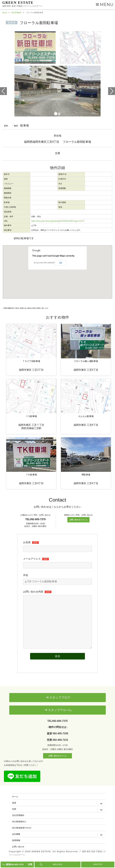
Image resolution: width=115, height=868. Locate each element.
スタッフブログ (60, 705)
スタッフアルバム (60, 717)
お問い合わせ (18, 854)
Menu (107, 4)
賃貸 (14, 810)
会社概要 (16, 841)
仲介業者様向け (19, 829)
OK (61, 270)
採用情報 (16, 847)
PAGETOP (98, 864)
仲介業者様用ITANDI (22, 835)
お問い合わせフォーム (78, 527)
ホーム (15, 804)
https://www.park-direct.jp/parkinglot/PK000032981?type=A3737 (58, 228)
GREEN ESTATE (18, 3)
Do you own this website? (44, 270)
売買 (14, 816)
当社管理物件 (18, 822)
